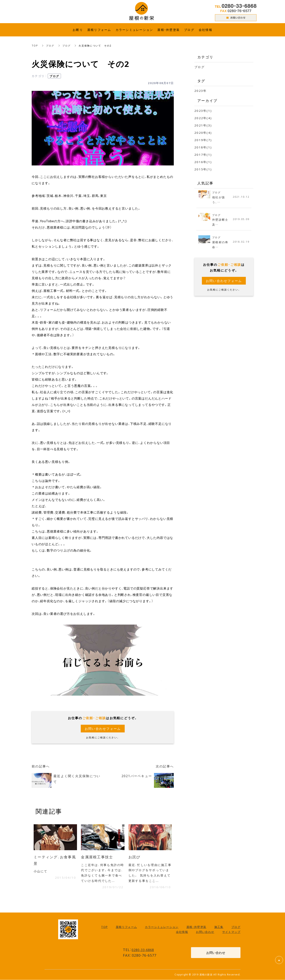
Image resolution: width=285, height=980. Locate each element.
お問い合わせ (205, 932)
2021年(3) (203, 125)
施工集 (219, 927)
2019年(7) (203, 140)
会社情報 (182, 932)
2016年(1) (203, 162)
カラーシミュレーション (162, 927)
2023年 (200, 91)
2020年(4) (203, 133)
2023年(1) (203, 111)
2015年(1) (203, 169)
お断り (78, 30)
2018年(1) (203, 147)
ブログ (50, 46)
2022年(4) (203, 118)
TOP (35, 46)
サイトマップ (231, 932)
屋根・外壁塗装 (196, 927)
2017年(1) (203, 155)
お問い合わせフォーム (103, 728)
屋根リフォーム (126, 927)
